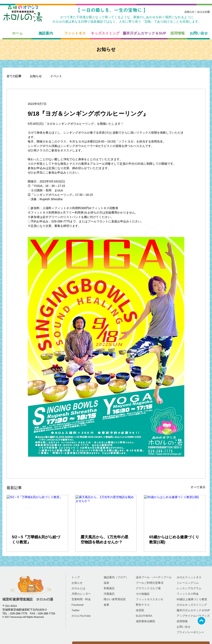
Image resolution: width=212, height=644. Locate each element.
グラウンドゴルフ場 (148, 588)
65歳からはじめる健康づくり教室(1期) (174, 540)
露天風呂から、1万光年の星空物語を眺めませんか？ (105, 540)
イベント (56, 76)
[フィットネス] (75, 33)
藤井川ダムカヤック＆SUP (193, 610)
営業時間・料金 (81, 599)
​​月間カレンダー (81, 594)
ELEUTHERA (144, 616)
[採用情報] (178, 33)
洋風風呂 (109, 594)
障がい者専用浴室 (115, 599)
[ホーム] (17, 33)
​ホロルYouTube (81, 616)
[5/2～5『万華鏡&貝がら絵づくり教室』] (37, 512)
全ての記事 (14, 76)
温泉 (106, 583)
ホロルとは (78, 588)
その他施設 (143, 594)
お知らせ (36, 76)
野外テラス (143, 605)
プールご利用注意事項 (150, 583)
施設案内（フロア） (116, 577)
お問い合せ (184, 627)
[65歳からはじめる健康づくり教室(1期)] (175, 512)
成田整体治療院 (145, 621)
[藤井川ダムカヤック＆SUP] (144, 33)
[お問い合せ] (199, 33)
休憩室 (140, 610)
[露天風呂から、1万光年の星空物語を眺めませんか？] (106, 512)
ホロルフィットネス (189, 577)
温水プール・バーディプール (154, 577)
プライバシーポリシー (190, 632)
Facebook (78, 605)
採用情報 (182, 621)
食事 (106, 605)
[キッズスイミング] (105, 33)
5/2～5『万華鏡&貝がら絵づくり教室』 (36, 540)
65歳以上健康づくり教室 (192, 599)
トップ (76, 577)
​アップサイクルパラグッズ (193, 616)
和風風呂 (109, 588)
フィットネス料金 (188, 594)
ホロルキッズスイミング (192, 605)
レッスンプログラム (189, 588)
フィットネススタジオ (150, 599)
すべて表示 (198, 487)
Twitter (76, 610)
